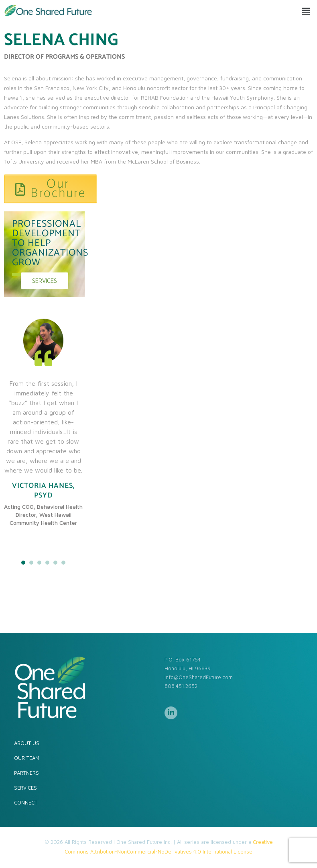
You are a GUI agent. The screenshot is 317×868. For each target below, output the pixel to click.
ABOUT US (27, 743)
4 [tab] (47, 563)
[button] (306, 11)
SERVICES (25, 788)
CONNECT (26, 802)
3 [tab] (39, 563)
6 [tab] (63, 563)
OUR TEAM (27, 758)
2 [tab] (31, 563)
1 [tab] (23, 563)
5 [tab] (55, 563)
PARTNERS (26, 773)
